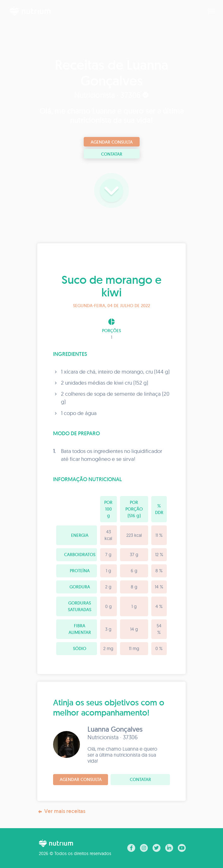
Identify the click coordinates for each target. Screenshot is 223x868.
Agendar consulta (112, 142)
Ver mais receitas (61, 811)
